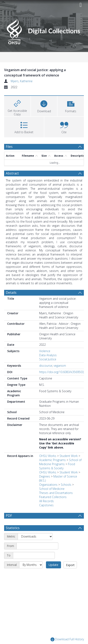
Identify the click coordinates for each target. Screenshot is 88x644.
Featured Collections (53, 497)
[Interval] (31, 575)
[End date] (34, 565)
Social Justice (48, 359)
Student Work (69, 456)
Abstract (12, 173)
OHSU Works (48, 456)
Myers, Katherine (22, 81)
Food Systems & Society (57, 466)
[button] (71, 106)
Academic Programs (52, 460)
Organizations (48, 485)
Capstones (46, 505)
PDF (9, 516)
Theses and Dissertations (56, 493)
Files (9, 147)
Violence (45, 351)
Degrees (45, 476)
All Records (46, 501)
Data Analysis (48, 355)
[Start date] (37, 556)
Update (53, 575)
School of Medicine (52, 489)
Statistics (13, 538)
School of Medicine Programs (60, 462)
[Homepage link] (44, 30)
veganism (60, 366)
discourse (46, 366)
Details (11, 293)
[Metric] (35, 546)
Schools (66, 485)
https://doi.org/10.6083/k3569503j (62, 372)
